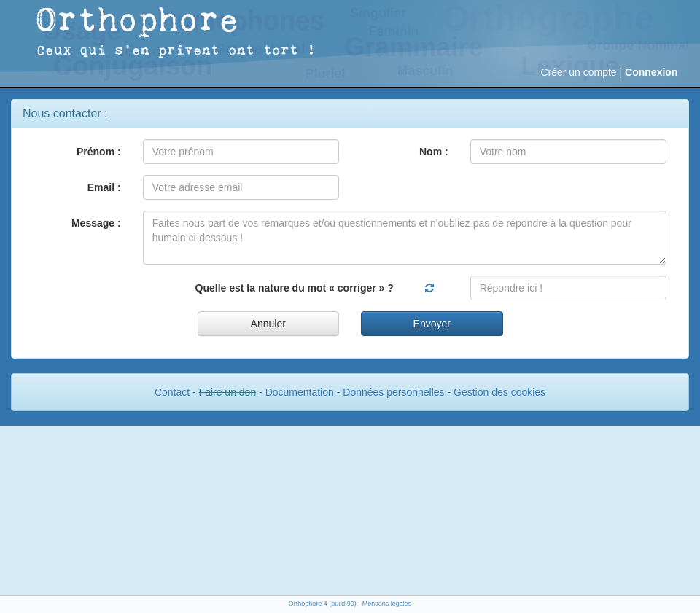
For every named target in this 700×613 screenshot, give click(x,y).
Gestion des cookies (499, 392)
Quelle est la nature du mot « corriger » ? (295, 288)
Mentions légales (387, 604)
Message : (96, 223)
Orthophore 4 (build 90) (323, 604)
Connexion (651, 72)
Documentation (300, 392)
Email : (104, 187)
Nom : (434, 152)
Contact (172, 392)
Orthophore (138, 22)
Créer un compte (578, 72)
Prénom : (99, 152)
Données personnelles (393, 392)
